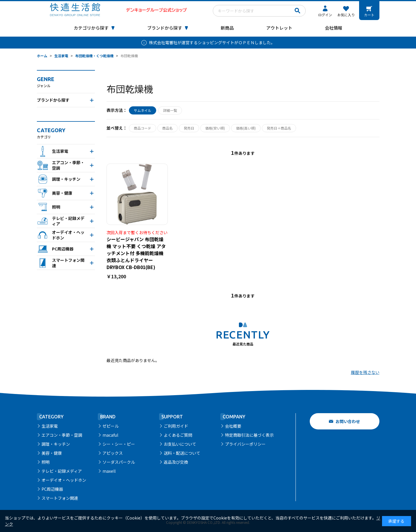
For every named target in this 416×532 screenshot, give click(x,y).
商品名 (168, 128)
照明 (46, 462)
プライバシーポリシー (245, 444)
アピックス (113, 453)
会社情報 (334, 28)
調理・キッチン (56, 444)
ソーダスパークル (119, 462)
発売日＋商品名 (279, 128)
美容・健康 (52, 453)
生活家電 (50, 426)
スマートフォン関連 (60, 498)
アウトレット (279, 28)
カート (369, 15)
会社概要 (233, 426)
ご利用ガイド (176, 426)
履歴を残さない (365, 372)
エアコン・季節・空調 (62, 435)
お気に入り (346, 15)
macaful (110, 435)
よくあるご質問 (178, 435)
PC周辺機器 (52, 489)
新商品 (227, 28)
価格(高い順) (246, 128)
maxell (109, 471)
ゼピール (111, 426)
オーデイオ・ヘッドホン (64, 480)
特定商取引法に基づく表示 (249, 435)
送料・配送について (182, 453)
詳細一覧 (170, 110)
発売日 (189, 128)
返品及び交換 (176, 462)
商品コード (143, 128)
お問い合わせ (348, 421)
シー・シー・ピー (119, 444)
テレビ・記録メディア (62, 471)
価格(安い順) (215, 128)
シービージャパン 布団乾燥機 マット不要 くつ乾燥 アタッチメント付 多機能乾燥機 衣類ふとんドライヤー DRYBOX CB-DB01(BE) (136, 253)
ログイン (325, 15)
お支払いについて (180, 444)
